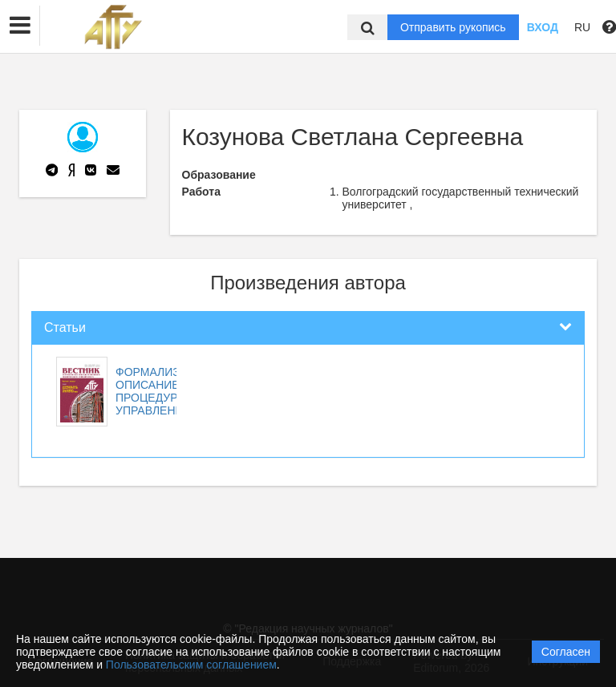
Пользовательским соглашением (191, 665)
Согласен (566, 652)
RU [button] (582, 27)
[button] (20, 26)
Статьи (65, 327)
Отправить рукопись (453, 27)
